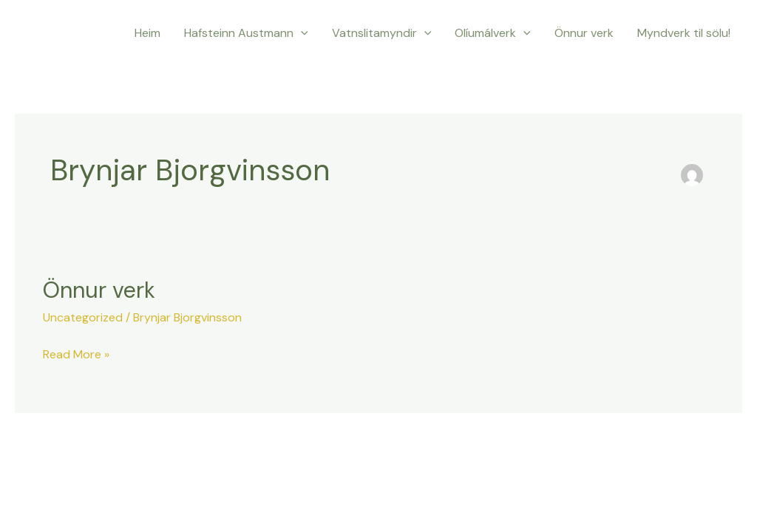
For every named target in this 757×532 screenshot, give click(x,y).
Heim (147, 33)
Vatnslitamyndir (382, 33)
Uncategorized (83, 317)
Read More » (76, 353)
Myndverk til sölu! (684, 33)
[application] (301, 33)
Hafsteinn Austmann (246, 33)
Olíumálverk (493, 33)
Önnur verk (584, 33)
